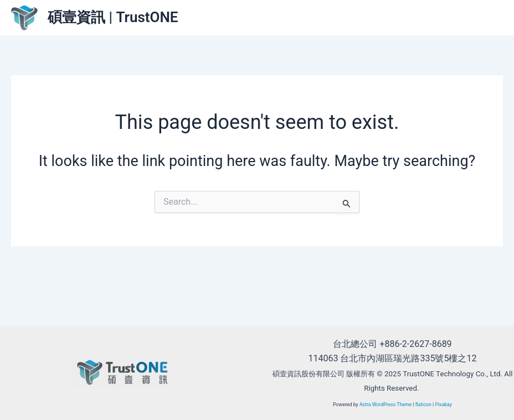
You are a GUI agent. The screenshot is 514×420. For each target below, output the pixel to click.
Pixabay (444, 405)
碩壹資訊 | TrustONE (113, 17)
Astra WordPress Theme (385, 405)
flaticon (423, 405)
